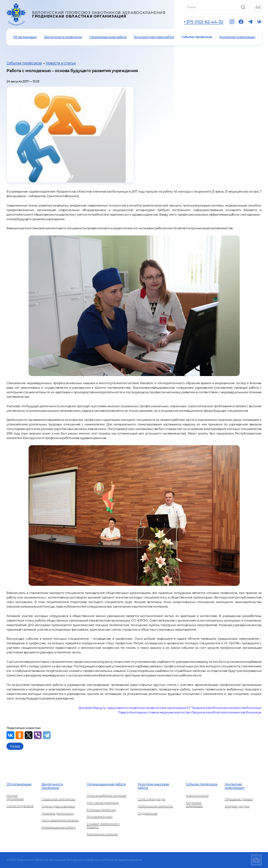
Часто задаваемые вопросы (60, 820)
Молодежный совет (100, 817)
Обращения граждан (239, 799)
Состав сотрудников (20, 806)
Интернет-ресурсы (237, 806)
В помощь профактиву (102, 810)
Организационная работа (108, 37)
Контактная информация (237, 37)
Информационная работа (59, 827)
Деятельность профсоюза (63, 37)
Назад (15, 746)
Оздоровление (148, 813)
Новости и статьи (61, 63)
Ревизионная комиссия (102, 834)
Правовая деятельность (58, 813)
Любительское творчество (155, 806)
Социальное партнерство (58, 799)
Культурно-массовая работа (154, 37)
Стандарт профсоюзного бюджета (103, 825)
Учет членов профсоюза (103, 803)
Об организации (25, 37)
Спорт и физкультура (152, 799)
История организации (15, 797)
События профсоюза (197, 37)
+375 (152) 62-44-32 (203, 22)
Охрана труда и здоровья (58, 806)
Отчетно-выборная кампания (107, 796)
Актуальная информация (194, 804)
